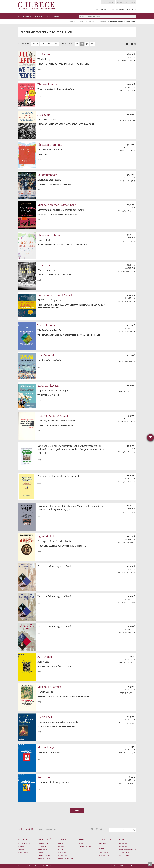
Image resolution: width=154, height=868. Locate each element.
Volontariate (62, 855)
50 (87, 44)
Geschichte (102, 22)
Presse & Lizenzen (108, 2)
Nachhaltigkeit (124, 855)
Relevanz (35, 44)
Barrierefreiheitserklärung (128, 849)
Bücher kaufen (104, 852)
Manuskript (62, 852)
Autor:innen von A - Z (25, 843)
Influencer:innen (43, 843)
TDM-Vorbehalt (124, 852)
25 (82, 44)
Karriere (61, 846)
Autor (55, 44)
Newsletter (103, 843)
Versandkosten (104, 855)
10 (77, 44)
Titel (43, 44)
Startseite (72, 22)
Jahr (49, 44)
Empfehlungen (53, 16)
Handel (132, 2)
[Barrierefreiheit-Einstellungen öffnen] (150, 438)
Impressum (123, 843)
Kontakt (61, 849)
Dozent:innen (42, 846)
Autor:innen (24, 16)
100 (92, 44)
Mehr (77, 811)
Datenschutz (123, 846)
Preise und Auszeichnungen (23, 851)
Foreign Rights (122, 2)
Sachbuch (92, 22)
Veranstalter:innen (44, 858)
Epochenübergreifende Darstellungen (123, 22)
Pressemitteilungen (85, 846)
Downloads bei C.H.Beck (66, 858)
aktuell (81, 843)
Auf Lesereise (22, 846)
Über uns (61, 843)
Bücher (38, 16)
